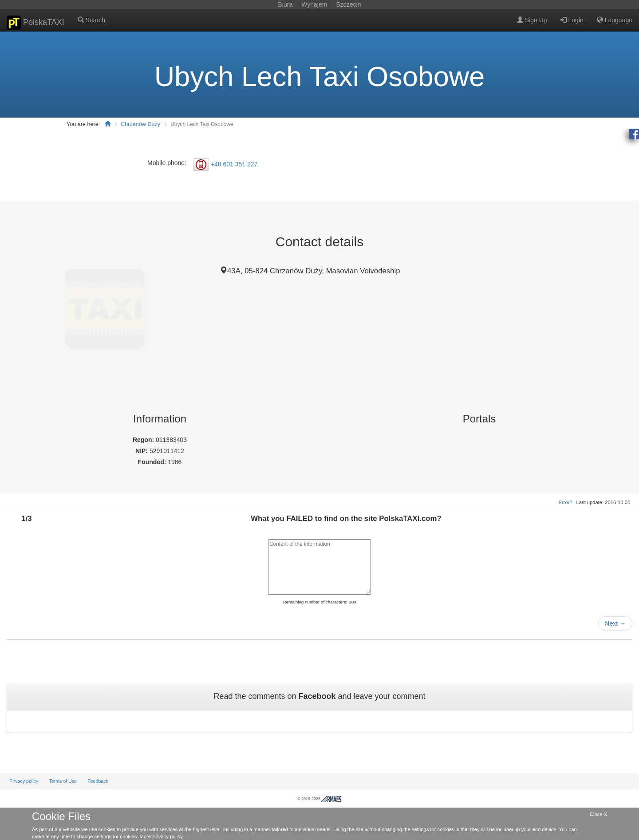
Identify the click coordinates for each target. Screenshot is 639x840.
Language (615, 20)
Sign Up (532, 20)
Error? (566, 502)
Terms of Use (63, 781)
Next (615, 623)
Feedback (98, 781)
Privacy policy (24, 781)
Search (91, 20)
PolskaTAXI (35, 23)
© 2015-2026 (319, 799)
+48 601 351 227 (234, 164)
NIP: (142, 451)
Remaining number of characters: (315, 602)
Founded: (153, 462)
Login (572, 20)
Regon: (144, 440)
